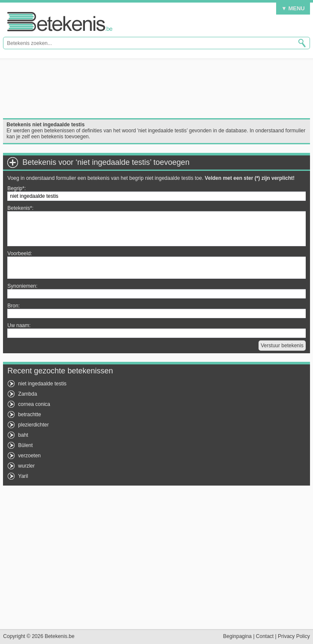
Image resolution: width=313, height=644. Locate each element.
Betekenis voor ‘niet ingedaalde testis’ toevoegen (106, 162)
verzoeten (29, 456)
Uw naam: (19, 325)
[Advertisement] (156, 88)
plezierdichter (33, 425)
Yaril (23, 476)
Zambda (27, 394)
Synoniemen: (22, 286)
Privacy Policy (294, 636)
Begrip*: (17, 188)
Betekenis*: (20, 208)
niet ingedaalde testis (42, 384)
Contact (265, 636)
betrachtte (29, 414)
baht (23, 435)
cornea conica (34, 404)
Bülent (25, 445)
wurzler (26, 466)
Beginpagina (237, 636)
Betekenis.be (60, 22)
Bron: (14, 306)
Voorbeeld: (20, 253)
